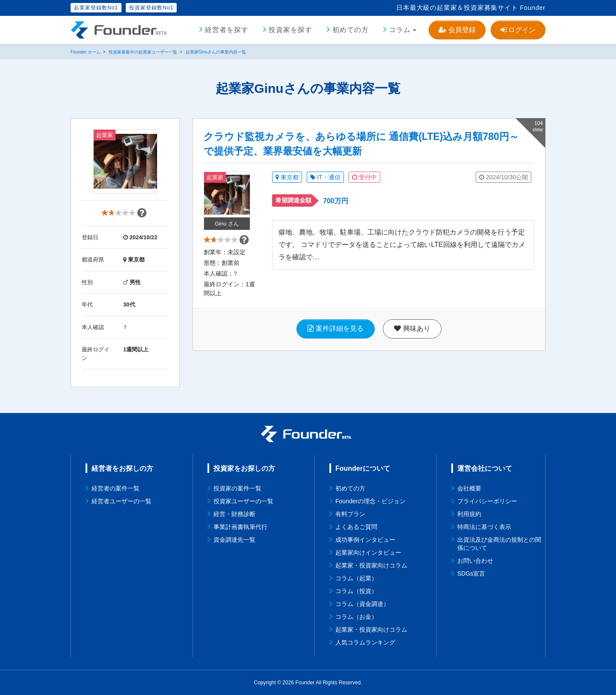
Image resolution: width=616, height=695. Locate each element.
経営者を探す (227, 30)
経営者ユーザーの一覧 (121, 501)
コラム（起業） (356, 578)
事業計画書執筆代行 (240, 527)
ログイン (518, 30)
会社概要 (469, 488)
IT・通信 (325, 177)
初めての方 (351, 30)
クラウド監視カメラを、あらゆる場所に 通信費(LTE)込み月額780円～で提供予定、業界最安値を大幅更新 (361, 144)
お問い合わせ (475, 561)
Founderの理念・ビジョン (370, 501)
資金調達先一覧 (234, 540)
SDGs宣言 (471, 573)
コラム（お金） (356, 617)
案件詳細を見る (335, 337)
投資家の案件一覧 (237, 488)
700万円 (336, 201)
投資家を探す (290, 30)
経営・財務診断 (234, 514)
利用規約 (469, 514)
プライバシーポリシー (487, 501)
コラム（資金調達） (362, 604)
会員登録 (457, 30)
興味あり (412, 337)
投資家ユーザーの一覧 (243, 501)
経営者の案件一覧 (115, 488)
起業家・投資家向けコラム (371, 565)
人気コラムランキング (365, 642)
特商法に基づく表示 (484, 527)
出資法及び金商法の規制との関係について (499, 544)
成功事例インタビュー (365, 540)
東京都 (287, 177)
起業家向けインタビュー (368, 552)
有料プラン (350, 514)
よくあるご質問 (356, 527)
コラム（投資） (356, 591)
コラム (400, 30)
